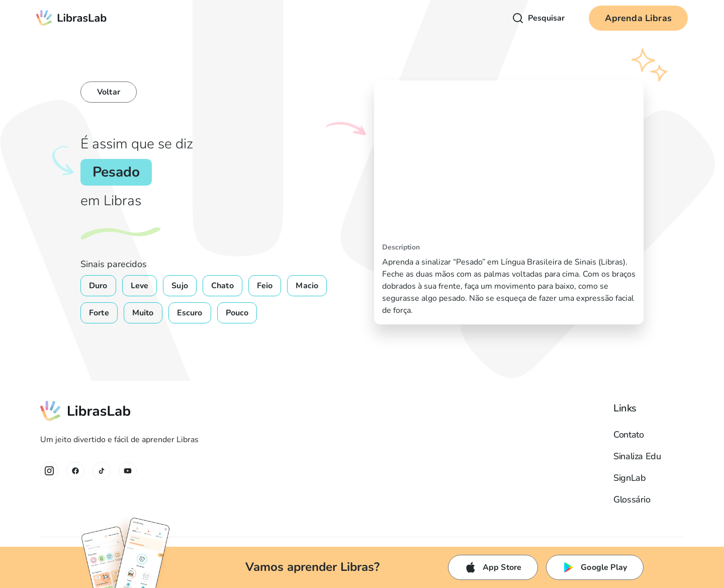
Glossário (632, 499)
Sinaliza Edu (637, 456)
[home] (72, 18)
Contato (628, 435)
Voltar (109, 92)
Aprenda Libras (638, 18)
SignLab (629, 478)
